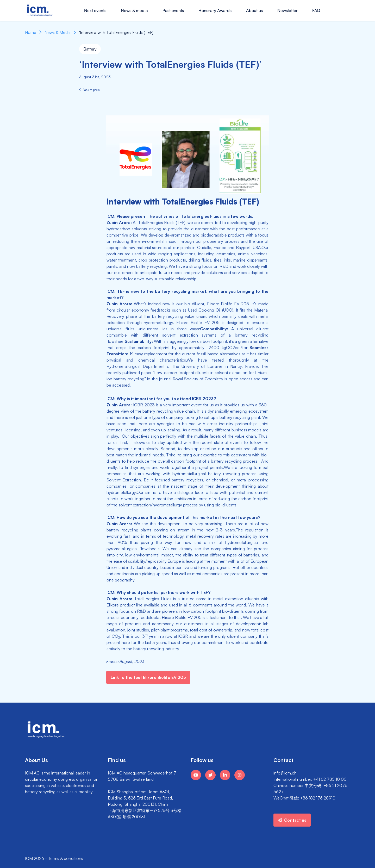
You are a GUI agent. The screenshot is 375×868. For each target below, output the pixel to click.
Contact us (292, 820)
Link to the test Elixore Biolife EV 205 (148, 677)
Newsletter (287, 10)
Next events (95, 10)
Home (31, 32)
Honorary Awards (215, 10)
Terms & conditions (65, 858)
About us (254, 10)
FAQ (316, 10)
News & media (134, 10)
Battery (90, 49)
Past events (173, 10)
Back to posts (89, 90)
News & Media (58, 32)
